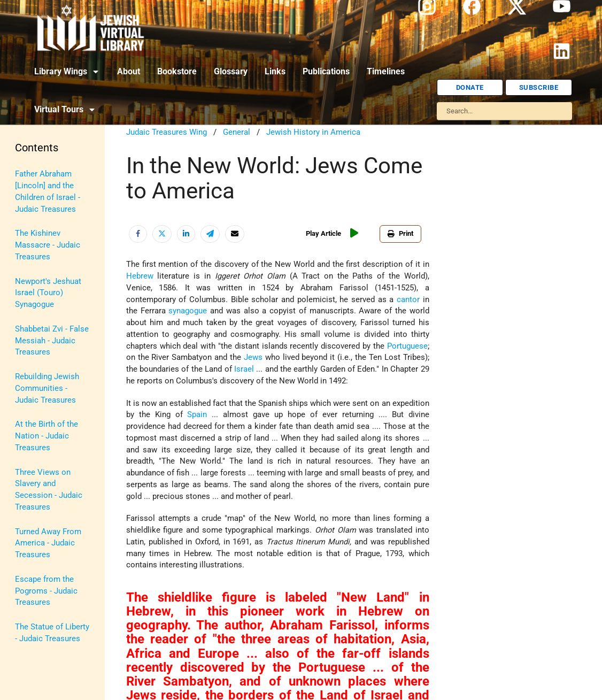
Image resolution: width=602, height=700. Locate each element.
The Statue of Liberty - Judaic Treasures (52, 633)
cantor (408, 300)
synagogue (188, 311)
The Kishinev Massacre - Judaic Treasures (48, 245)
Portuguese (407, 346)
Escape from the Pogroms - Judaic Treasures (46, 591)
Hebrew (140, 276)
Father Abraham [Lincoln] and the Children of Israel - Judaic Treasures (48, 191)
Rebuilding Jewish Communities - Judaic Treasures (47, 389)
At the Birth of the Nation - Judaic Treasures (47, 436)
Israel (244, 369)
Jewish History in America (313, 132)
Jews (253, 357)
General (237, 132)
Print (400, 233)
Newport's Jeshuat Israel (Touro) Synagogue (48, 293)
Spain (197, 415)
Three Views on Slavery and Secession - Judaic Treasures (49, 490)
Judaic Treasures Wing (167, 132)
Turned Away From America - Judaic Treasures (48, 544)
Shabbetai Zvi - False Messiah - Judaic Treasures (52, 341)
